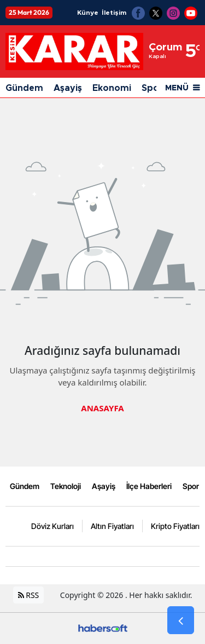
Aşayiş (68, 88)
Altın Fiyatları (112, 526)
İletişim (114, 13)
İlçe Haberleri (149, 486)
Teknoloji (66, 486)
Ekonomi (112, 88)
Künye (88, 13)
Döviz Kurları (52, 526)
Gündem (24, 88)
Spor (191, 486)
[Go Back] (181, 620)
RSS (29, 595)
